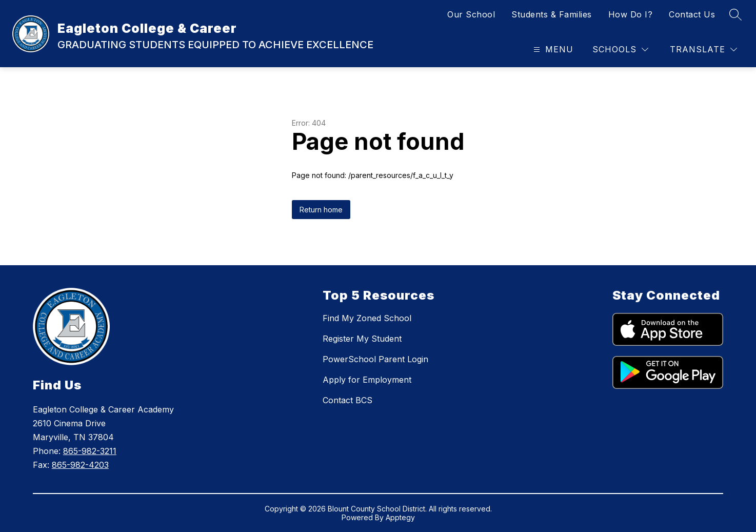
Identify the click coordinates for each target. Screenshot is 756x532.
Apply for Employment (367, 380)
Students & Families (552, 14)
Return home (321, 210)
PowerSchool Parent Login (375, 359)
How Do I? (631, 14)
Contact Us (692, 14)
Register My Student (362, 339)
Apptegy (400, 517)
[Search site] (735, 14)
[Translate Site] (703, 50)
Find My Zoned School (367, 318)
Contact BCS (347, 400)
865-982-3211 (90, 451)
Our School (471, 14)
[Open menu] (552, 50)
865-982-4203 (80, 465)
